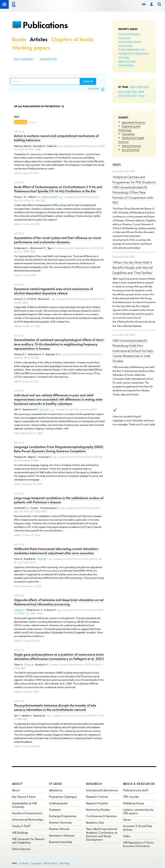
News (117, 165)
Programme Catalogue (63, 797)
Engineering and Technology (129, 128)
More (142, 96)
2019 (121, 96)
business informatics (129, 34)
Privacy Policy (51, 863)
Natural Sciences (131, 146)
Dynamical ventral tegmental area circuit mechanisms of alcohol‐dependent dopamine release (53, 291)
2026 (133, 87)
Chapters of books (72, 39)
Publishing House (133, 803)
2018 (128, 96)
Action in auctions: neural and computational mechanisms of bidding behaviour (56, 138)
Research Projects (97, 803)
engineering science (130, 42)
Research (94, 784)
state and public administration (127, 63)
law (143, 49)
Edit (155, 862)
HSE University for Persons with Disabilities (28, 841)
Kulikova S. (19, 610)
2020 (141, 92)
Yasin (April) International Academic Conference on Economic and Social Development (102, 834)
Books (19, 39)
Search (88, 81)
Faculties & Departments (27, 813)
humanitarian (125, 45)
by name (19, 122)
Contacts (24, 863)
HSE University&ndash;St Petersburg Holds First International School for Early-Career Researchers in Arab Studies (133, 351)
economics (124, 38)
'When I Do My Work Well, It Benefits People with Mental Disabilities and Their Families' (133, 268)
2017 (134, 96)
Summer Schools (59, 829)
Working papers (31, 48)
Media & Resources (139, 784)
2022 (128, 92)
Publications (45, 25)
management (126, 53)
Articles (39, 39)
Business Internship (61, 842)
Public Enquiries (21, 849)
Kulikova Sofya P (49, 197)
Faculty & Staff (21, 826)
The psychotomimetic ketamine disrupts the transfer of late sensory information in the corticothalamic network (55, 708)
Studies (56, 784)
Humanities (128, 134)
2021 (134, 92)
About (17, 784)
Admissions (56, 790)
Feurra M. (44, 410)
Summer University (60, 822)
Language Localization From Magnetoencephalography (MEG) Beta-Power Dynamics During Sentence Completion (59, 449)
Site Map (65, 863)
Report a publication (24, 59)
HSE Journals (131, 797)
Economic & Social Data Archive (138, 828)
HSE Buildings (20, 833)
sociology (124, 57)
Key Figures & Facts (24, 797)
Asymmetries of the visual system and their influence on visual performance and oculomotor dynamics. (57, 240)
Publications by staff (136, 790)
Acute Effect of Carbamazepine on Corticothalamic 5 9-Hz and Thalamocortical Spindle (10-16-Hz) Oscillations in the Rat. (58, 189)
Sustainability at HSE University (24, 805)
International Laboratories (102, 790)
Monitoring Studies (98, 810)
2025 (139, 87)
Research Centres (97, 797)
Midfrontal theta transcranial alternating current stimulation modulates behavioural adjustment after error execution (56, 551)
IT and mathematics (129, 49)
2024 (146, 87)
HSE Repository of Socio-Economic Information (139, 844)
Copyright (36, 863)
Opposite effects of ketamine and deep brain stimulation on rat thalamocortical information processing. (59, 602)
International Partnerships (28, 820)
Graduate (55, 810)
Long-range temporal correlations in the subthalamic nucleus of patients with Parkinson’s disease (59, 500)
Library (127, 820)
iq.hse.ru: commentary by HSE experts (138, 811)
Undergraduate (58, 803)
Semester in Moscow (62, 835)
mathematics (142, 53)
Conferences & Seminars (101, 816)
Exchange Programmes (63, 816)
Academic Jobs (95, 822)
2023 (121, 92)
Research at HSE (48, 59)
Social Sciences (131, 150)
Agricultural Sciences (133, 122)
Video (127, 836)
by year (33, 122)
